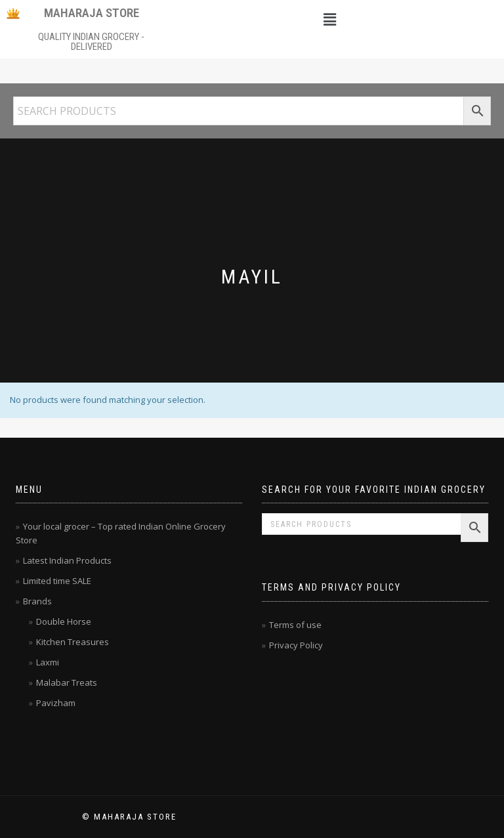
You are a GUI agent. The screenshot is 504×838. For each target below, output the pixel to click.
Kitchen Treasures (73, 642)
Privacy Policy (296, 645)
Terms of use (295, 625)
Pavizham (56, 703)
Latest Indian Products (67, 560)
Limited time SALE (57, 581)
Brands (37, 601)
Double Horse (64, 621)
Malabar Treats (67, 682)
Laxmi (48, 662)
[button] (329, 19)
